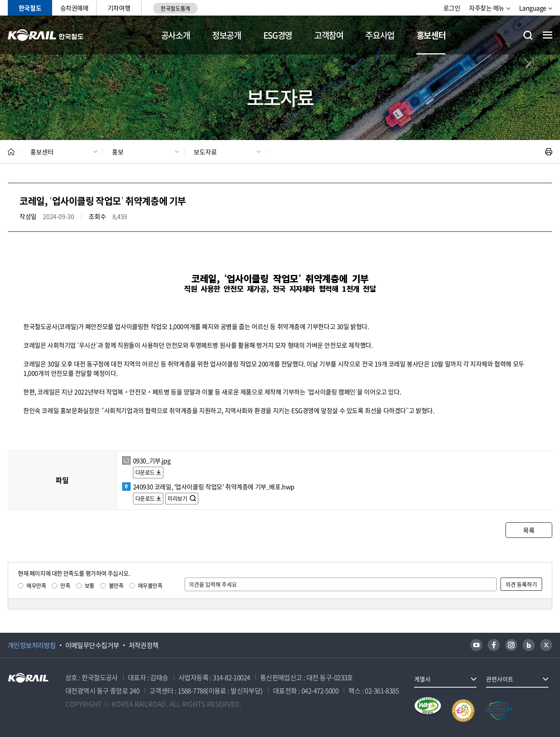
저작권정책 (144, 645)
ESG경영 (278, 35)
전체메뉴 (548, 35)
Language (533, 8)
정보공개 (227, 35)
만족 (65, 585)
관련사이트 (500, 679)
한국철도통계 (175, 8)
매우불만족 (150, 585)
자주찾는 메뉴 (487, 8)
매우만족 (36, 585)
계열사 (422, 679)
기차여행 (119, 8)
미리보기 (178, 498)
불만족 (116, 585)
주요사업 (380, 35)
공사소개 (176, 35)
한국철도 (30, 8)
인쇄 (549, 152)
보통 (90, 585)
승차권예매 (74, 8)
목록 (529, 530)
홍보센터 (431, 35)
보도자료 (205, 152)
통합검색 (528, 35)
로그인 (452, 8)
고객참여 (329, 35)
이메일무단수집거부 (92, 645)
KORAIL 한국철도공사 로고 (46, 35)
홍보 (118, 152)
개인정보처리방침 (32, 645)
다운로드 (145, 472)
